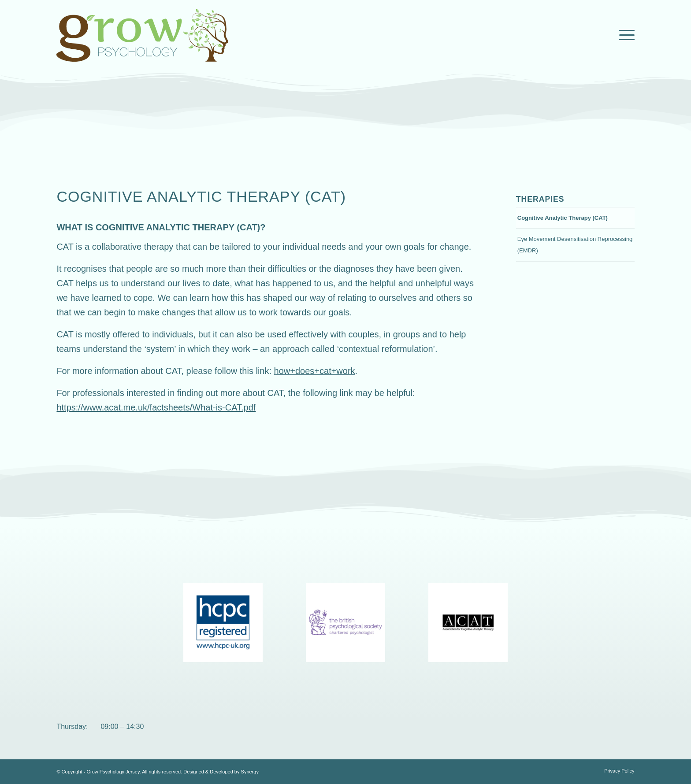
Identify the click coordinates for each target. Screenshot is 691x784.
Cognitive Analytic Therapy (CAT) (563, 218)
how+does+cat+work (315, 371)
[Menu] (624, 35)
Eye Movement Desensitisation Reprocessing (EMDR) (575, 245)
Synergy (250, 772)
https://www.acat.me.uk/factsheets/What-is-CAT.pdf (156, 407)
